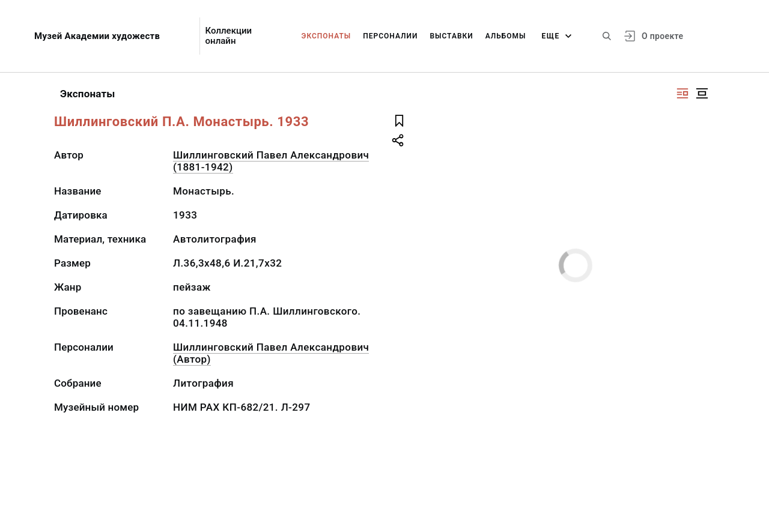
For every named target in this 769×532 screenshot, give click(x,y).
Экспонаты (327, 36)
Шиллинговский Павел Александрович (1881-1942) (271, 161)
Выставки (451, 36)
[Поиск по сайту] (607, 36)
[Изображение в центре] (702, 93)
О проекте (662, 36)
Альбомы (506, 36)
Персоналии (390, 36)
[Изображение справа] (682, 93)
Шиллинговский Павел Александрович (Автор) (271, 353)
